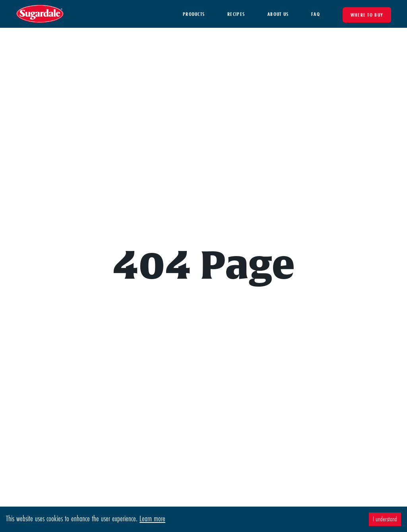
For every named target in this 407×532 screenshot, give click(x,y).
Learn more (152, 519)
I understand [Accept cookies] (385, 519)
